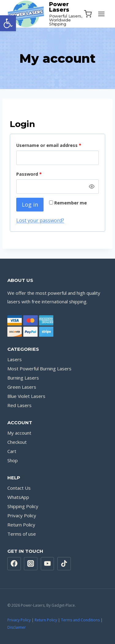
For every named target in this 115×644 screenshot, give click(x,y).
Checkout (17, 442)
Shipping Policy (23, 506)
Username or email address (50, 146)
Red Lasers (19, 405)
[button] (8, 23)
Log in (30, 204)
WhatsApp (18, 497)
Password (30, 174)
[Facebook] (14, 564)
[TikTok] (64, 564)
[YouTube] (48, 564)
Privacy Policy (22, 515)
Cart (12, 451)
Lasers (15, 359)
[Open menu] (101, 14)
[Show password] (92, 187)
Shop (13, 460)
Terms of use (22, 534)
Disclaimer (17, 627)
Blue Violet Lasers (26, 396)
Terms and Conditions (80, 620)
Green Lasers (22, 387)
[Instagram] (31, 564)
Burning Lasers (23, 378)
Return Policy (21, 525)
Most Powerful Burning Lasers (39, 369)
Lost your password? (40, 220)
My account (19, 433)
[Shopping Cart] (88, 14)
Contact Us (19, 488)
